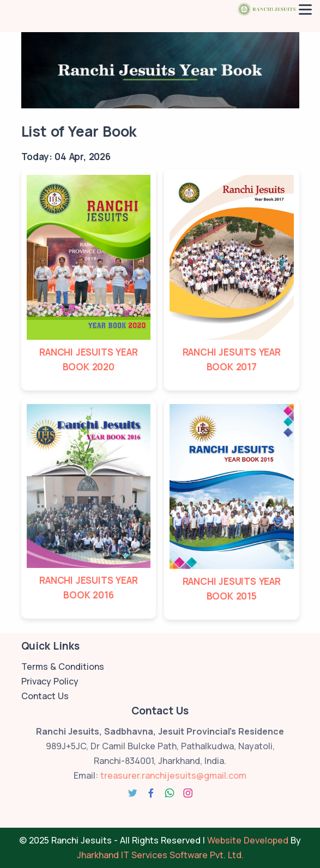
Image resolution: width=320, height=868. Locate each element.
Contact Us (45, 696)
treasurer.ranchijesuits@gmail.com (173, 775)
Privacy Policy (50, 681)
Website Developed (248, 840)
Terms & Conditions (63, 667)
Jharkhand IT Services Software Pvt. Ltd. (160, 855)
